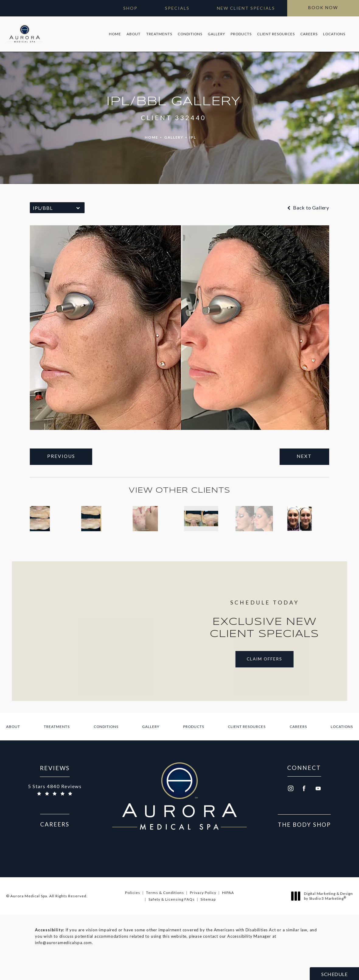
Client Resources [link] (275, 33)
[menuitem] (114, 33)
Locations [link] (333, 33)
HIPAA (228, 908)
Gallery (174, 135)
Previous (63, 454)
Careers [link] (308, 33)
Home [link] (114, 33)
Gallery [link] (215, 33)
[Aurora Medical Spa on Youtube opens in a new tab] (318, 804)
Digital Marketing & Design (324, 912)
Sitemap (208, 915)
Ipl (193, 135)
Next (303, 454)
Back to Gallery (308, 205)
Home (150, 135)
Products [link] (240, 33)
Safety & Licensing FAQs (172, 915)
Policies (133, 908)
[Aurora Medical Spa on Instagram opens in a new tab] (290, 804)
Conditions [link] (188, 33)
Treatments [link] (158, 33)
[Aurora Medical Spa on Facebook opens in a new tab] (304, 804)
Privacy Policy (203, 908)
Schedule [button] (334, 974)
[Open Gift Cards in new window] (124, 8)
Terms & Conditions (165, 908)
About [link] (132, 33)
